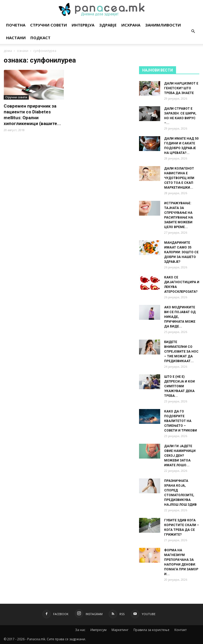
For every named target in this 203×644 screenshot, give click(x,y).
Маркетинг (120, 630)
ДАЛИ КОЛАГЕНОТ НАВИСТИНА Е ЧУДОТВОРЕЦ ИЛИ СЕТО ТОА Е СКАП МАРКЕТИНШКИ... (179, 178)
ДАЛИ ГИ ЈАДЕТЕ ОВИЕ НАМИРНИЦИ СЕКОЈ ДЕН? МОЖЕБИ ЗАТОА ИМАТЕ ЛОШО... (180, 456)
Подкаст (40, 38)
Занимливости (163, 25)
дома (8, 51)
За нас (80, 630)
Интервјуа (83, 25)
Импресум (98, 630)
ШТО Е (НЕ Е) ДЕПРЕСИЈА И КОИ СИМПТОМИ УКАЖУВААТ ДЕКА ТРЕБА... (179, 386)
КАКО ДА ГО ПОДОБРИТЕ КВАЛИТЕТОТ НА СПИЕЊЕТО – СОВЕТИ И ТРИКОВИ (181, 421)
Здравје (108, 25)
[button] (193, 31)
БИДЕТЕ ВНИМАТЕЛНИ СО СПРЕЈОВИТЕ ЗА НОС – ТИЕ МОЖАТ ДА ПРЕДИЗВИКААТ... (181, 352)
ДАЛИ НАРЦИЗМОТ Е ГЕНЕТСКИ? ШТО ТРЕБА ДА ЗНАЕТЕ (181, 88)
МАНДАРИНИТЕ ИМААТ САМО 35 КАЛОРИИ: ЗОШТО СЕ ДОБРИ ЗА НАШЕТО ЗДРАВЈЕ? (181, 252)
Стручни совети (49, 25)
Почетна (16, 25)
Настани (16, 38)
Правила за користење (151, 630)
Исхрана (131, 25)
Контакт (181, 630)
